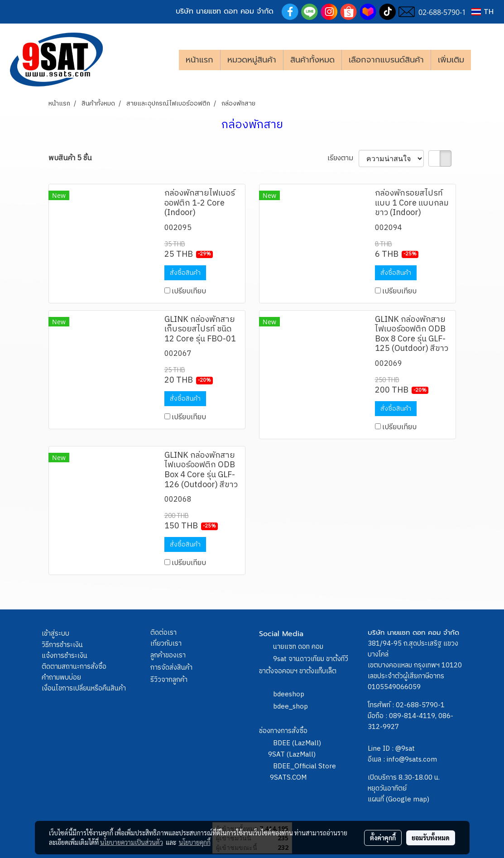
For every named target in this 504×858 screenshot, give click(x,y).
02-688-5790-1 (420, 705)
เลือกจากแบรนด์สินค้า (386, 60)
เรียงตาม (343, 158)
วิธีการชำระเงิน (62, 645)
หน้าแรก (199, 60)
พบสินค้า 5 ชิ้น (70, 158)
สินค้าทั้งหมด (312, 60)
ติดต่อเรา (163, 633)
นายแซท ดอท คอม (298, 647)
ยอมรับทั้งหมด (431, 838)
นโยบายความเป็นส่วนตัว (132, 842)
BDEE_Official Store (305, 766)
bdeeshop (289, 694)
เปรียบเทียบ (189, 291)
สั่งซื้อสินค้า (185, 273)
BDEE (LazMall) (297, 743)
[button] (485, 60)
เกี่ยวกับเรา (166, 644)
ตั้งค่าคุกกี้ (383, 838)
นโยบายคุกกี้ (195, 842)
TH (482, 12)
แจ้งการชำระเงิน (65, 656)
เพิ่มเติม (451, 60)
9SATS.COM (288, 778)
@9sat (405, 749)
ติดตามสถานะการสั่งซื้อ (74, 667)
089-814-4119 (412, 716)
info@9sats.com (412, 760)
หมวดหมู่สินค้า (252, 60)
